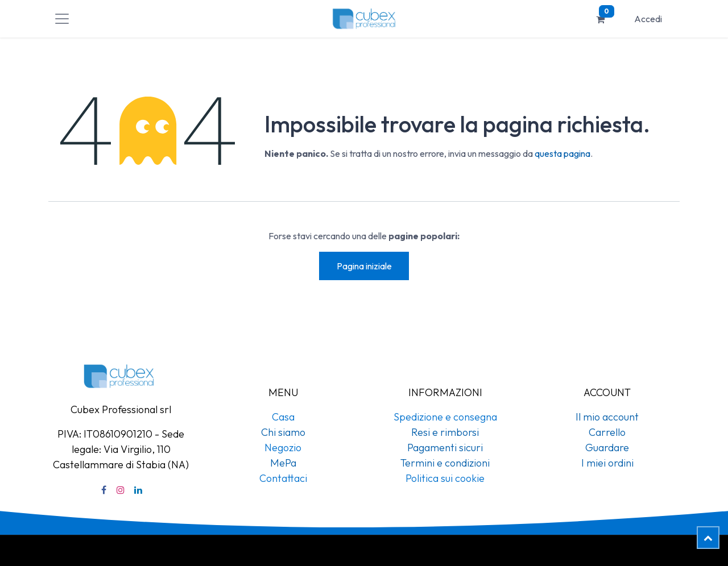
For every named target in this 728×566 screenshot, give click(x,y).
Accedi (648, 19)
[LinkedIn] (138, 490)
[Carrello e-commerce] (601, 19)
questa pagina (562, 153)
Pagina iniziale (364, 266)
